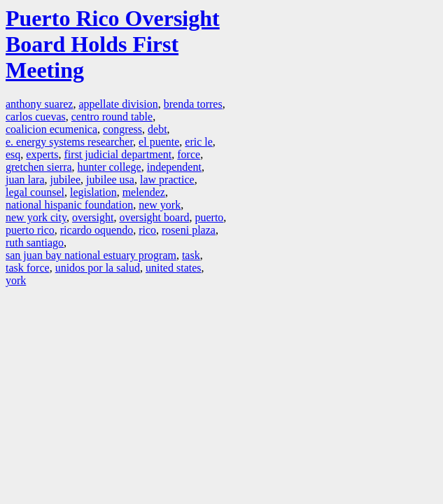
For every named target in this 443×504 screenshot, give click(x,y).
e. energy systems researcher (69, 142)
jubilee (66, 180)
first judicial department (118, 154)
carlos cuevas (36, 117)
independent (174, 167)
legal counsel (35, 192)
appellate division (118, 104)
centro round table (112, 117)
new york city (36, 217)
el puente (159, 142)
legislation (93, 192)
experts (42, 154)
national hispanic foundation (69, 205)
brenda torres (193, 104)
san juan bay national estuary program (91, 255)
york (16, 280)
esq (13, 154)
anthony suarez (39, 104)
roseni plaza (189, 230)
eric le (199, 142)
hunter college (110, 167)
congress (122, 129)
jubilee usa (110, 180)
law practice (167, 180)
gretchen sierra (39, 167)
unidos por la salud (98, 268)
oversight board (154, 217)
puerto (209, 217)
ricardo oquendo (97, 230)
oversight (93, 217)
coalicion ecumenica (51, 129)
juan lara (25, 180)
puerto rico (30, 230)
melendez (144, 192)
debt (157, 129)
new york (160, 205)
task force (28, 268)
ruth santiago (35, 243)
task (191, 255)
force (189, 154)
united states (174, 268)
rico (147, 230)
